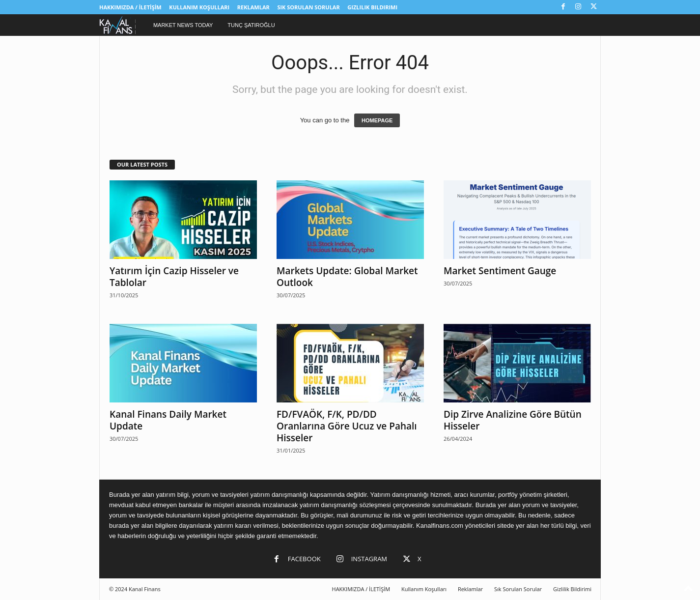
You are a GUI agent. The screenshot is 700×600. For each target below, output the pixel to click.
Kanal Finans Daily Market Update (168, 420)
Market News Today (183, 25)
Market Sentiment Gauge (500, 271)
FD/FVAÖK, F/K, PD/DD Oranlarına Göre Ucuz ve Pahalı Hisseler (347, 426)
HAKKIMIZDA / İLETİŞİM (130, 7)
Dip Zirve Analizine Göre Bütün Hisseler (513, 420)
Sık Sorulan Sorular (308, 7)
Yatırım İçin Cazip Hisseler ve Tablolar (174, 277)
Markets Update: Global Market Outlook (347, 277)
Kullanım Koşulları (199, 7)
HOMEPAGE (377, 120)
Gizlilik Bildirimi (372, 7)
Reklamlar (253, 7)
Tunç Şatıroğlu (251, 25)
